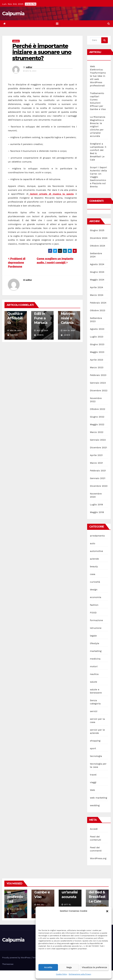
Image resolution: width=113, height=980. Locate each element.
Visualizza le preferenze (94, 967)
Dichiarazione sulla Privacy (80, 974)
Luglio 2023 (97, 337)
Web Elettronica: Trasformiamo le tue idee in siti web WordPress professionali (98, 76)
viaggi (93, 782)
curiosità (95, 582)
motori (94, 666)
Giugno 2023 (97, 344)
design (94, 590)
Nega (69, 967)
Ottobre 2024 (98, 246)
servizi (16, 41)
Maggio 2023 (97, 352)
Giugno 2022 (97, 417)
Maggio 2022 (97, 424)
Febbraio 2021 (98, 471)
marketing (96, 651)
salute (94, 682)
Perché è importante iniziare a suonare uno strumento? (42, 52)
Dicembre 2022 (99, 390)
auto (93, 543)
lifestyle (95, 643)
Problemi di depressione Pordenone (17, 263)
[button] (107, 911)
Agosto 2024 (97, 264)
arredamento (97, 536)
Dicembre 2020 (99, 486)
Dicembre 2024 (99, 238)
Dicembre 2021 (99, 447)
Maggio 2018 (97, 512)
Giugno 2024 (97, 272)
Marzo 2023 (97, 367)
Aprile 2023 (97, 360)
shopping (95, 741)
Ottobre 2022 (98, 409)
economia (96, 597)
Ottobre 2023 (98, 310)
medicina (95, 659)
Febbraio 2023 (98, 375)
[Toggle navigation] (57, 24)
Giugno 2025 (97, 230)
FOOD (93, 613)
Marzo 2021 (96, 463)
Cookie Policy (62, 974)
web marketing (99, 798)
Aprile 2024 (97, 287)
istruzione (96, 628)
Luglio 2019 (97, 505)
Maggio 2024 (97, 280)
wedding (95, 805)
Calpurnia (13, 13)
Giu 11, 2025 (16, 909)
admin (39, 335)
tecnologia (96, 756)
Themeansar (8, 964)
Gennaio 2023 (98, 383)
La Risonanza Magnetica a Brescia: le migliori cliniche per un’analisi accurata (98, 126)
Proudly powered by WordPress (17, 958)
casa (93, 574)
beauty (94, 566)
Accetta (48, 967)
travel (93, 775)
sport (93, 748)
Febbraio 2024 (98, 303)
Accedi (94, 829)
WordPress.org (98, 858)
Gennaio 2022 (98, 440)
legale (93, 636)
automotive (97, 551)
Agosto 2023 (97, 329)
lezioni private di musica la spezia (51, 194)
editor (29, 67)
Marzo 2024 (97, 295)
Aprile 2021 (96, 455)
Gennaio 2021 (98, 478)
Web (93, 790)
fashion (94, 605)
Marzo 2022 (97, 432)
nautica (94, 674)
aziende (95, 559)
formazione (97, 620)
